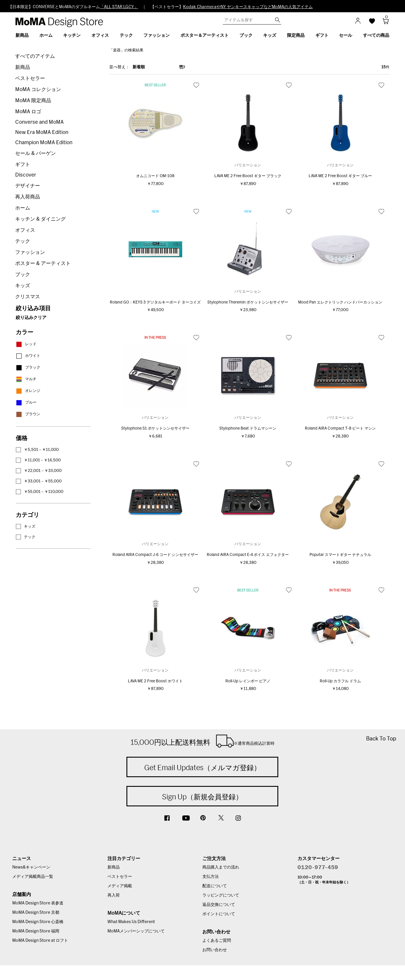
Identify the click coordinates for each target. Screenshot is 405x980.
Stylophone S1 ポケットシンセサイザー (155, 429)
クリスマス (28, 297)
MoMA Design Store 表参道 (38, 903)
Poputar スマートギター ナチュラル (340, 555)
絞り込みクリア (31, 318)
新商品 (23, 67)
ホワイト (28, 356)
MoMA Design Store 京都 (36, 913)
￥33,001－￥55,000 (39, 481)
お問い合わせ (215, 950)
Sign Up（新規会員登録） (202, 797)
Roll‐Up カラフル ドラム (340, 681)
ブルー (26, 403)
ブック (23, 274)
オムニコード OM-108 (155, 176)
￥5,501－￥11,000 (37, 450)
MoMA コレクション (38, 89)
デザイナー (28, 186)
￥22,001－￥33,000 (39, 471)
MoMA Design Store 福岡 (36, 931)
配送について (215, 886)
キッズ (23, 286)
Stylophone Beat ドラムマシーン (248, 429)
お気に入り (196, 85)
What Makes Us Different (131, 922)
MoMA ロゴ (28, 112)
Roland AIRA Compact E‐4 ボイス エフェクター (248, 555)
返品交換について (219, 905)
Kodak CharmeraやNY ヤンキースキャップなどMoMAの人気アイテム (248, 7)
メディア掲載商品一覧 (33, 877)
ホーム (23, 208)
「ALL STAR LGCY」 (119, 7)
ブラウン (28, 414)
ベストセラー (30, 78)
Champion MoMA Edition (44, 143)
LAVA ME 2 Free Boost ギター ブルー (340, 176)
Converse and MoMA (39, 122)
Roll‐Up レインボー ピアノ (248, 681)
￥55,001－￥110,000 (40, 492)
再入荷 (114, 895)
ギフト (23, 164)
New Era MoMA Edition (42, 132)
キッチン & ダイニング (40, 219)
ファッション (30, 252)
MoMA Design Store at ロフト (40, 941)
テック (23, 241)
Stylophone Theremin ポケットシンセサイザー (248, 302)
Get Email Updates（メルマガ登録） (202, 768)
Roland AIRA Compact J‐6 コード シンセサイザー (155, 555)
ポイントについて (219, 914)
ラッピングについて (221, 895)
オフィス (25, 230)
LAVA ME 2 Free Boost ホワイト (155, 681)
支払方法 (211, 877)
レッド (26, 344)
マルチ (26, 379)
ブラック (28, 368)
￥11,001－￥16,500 (38, 460)
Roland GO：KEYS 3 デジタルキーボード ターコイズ (155, 302)
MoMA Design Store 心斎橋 (38, 922)
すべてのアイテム (35, 56)
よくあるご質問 (217, 941)
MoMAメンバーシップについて (136, 931)
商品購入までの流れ (221, 867)
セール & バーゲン (35, 153)
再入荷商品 (28, 197)
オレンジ (28, 391)
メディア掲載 (120, 886)
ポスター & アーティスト (43, 263)
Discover (26, 175)
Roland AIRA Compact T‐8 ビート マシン (340, 429)
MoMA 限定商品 (33, 101)
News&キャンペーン (31, 867)
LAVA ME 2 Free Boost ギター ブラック (248, 176)
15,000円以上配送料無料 (202, 741)
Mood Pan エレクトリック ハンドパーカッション (340, 302)
